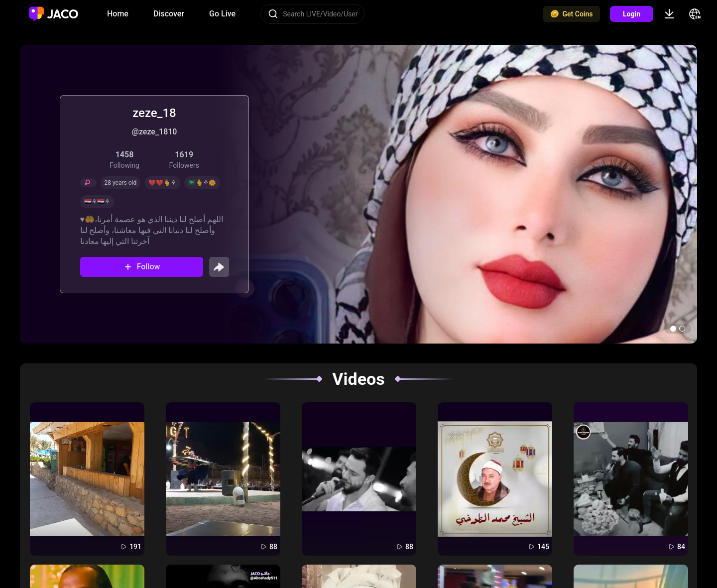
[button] (673, 329)
